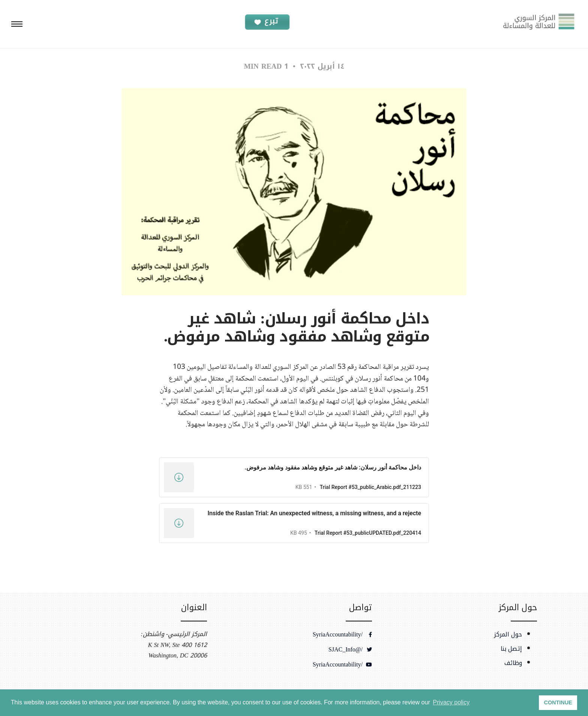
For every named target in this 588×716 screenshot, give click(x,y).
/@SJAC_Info (350, 650)
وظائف (513, 663)
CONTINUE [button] (558, 702)
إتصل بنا (511, 649)
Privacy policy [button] (451, 702)
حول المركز (508, 635)
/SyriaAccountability (342, 635)
